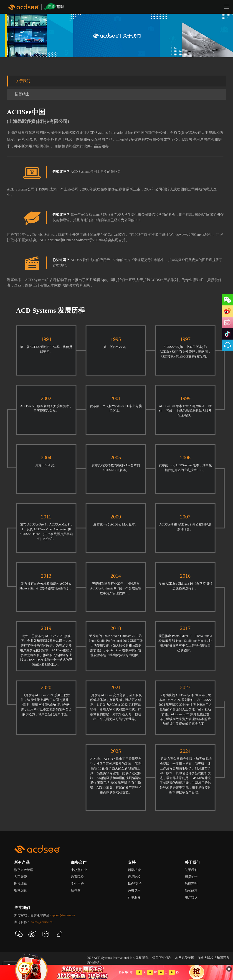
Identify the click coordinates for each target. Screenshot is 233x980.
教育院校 (77, 877)
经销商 (76, 890)
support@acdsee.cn (63, 915)
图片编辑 (20, 884)
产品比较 (134, 877)
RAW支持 (135, 884)
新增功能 (134, 870)
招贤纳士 (22, 94)
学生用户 (77, 884)
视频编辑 (20, 890)
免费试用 (134, 890)
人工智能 (20, 877)
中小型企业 (79, 870)
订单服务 (134, 897)
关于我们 (23, 81)
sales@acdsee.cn (42, 922)
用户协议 (191, 897)
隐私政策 (191, 890)
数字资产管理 (24, 870)
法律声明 (191, 884)
